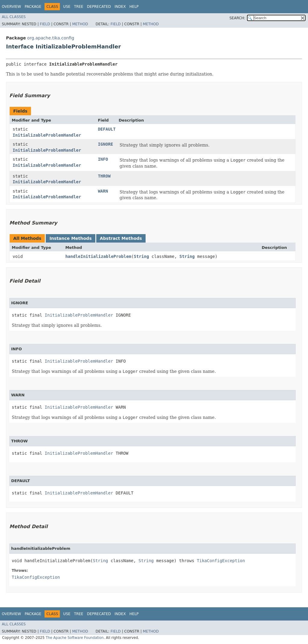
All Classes (14, 17)
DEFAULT (107, 129)
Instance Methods (70, 238)
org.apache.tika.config (51, 38)
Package (33, 7)
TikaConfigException (221, 561)
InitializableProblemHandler (47, 135)
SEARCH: (237, 18)
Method (80, 24)
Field (45, 24)
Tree (79, 7)
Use (67, 7)
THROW (104, 176)
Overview (11, 7)
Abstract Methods (121, 238)
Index (120, 7)
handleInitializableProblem (98, 256)
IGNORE (105, 144)
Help (134, 7)
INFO (103, 159)
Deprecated (99, 7)
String (142, 256)
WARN (103, 191)
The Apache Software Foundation (75, 638)
